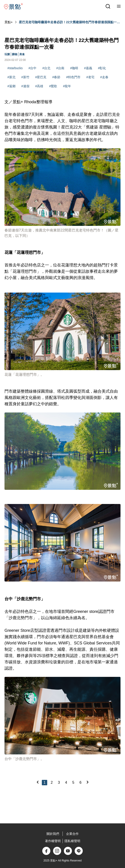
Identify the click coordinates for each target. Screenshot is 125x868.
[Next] (87, 782)
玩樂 (7, 54)
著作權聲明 (53, 841)
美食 (22, 54)
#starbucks (15, 68)
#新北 (11, 77)
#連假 (25, 86)
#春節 (56, 77)
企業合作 (72, 834)
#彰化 (102, 68)
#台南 (60, 68)
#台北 (47, 68)
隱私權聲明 (72, 841)
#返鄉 (11, 86)
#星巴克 (41, 77)
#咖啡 (74, 68)
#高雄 (39, 86)
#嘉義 (88, 68)
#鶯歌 (53, 86)
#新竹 (25, 77)
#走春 (104, 77)
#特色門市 (73, 77)
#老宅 (90, 77)
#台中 (33, 68)
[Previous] (38, 782)
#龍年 (67, 86)
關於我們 (53, 834)
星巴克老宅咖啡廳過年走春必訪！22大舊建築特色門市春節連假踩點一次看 (69, 22)
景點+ (9, 22)
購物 (15, 54)
